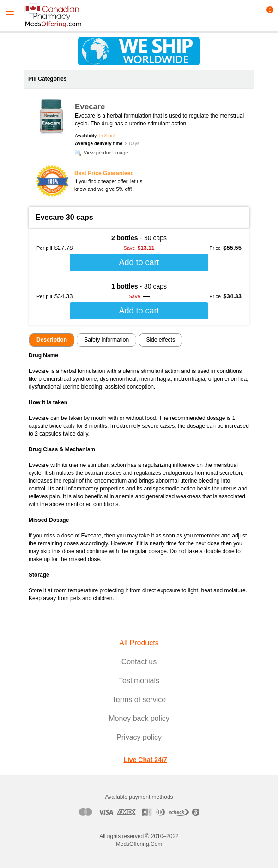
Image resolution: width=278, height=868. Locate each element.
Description (52, 340)
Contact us (139, 662)
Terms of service (139, 700)
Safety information (106, 340)
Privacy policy (139, 737)
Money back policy (139, 718)
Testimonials (139, 681)
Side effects (160, 340)
